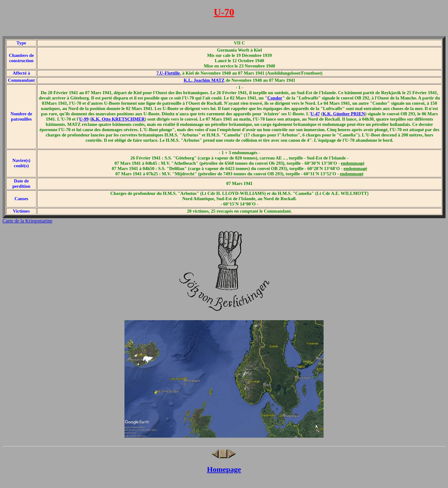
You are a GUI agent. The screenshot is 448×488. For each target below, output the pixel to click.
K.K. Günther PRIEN (344, 114)
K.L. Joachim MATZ (204, 80)
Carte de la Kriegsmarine (27, 221)
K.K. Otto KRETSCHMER (118, 119)
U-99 (84, 119)
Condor (275, 98)
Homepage (224, 469)
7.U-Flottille (168, 73)
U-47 (315, 114)
